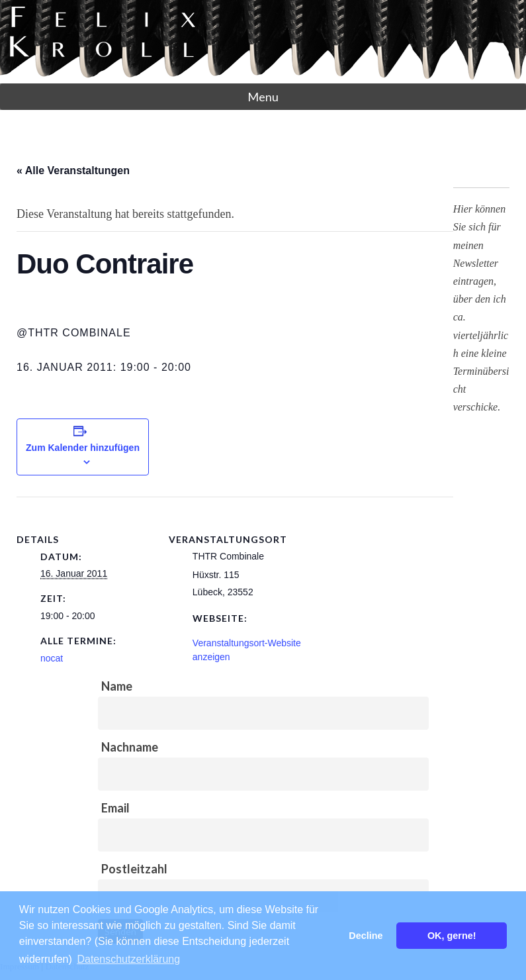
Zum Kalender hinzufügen (83, 448)
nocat (52, 658)
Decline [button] (366, 936)
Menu (263, 97)
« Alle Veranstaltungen (73, 171)
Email (115, 808)
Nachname (130, 747)
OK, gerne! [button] (452, 936)
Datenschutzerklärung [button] (128, 959)
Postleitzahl (134, 869)
